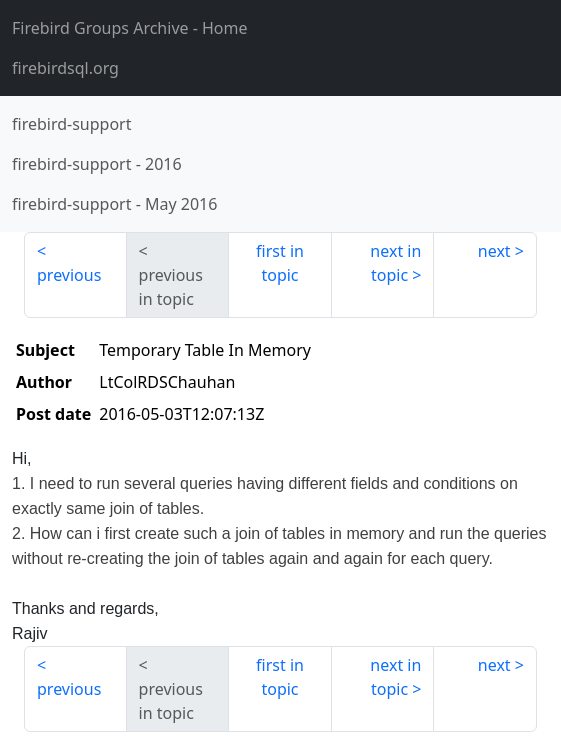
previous (69, 275)
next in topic (395, 263)
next (494, 251)
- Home (130, 28)
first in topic (280, 263)
